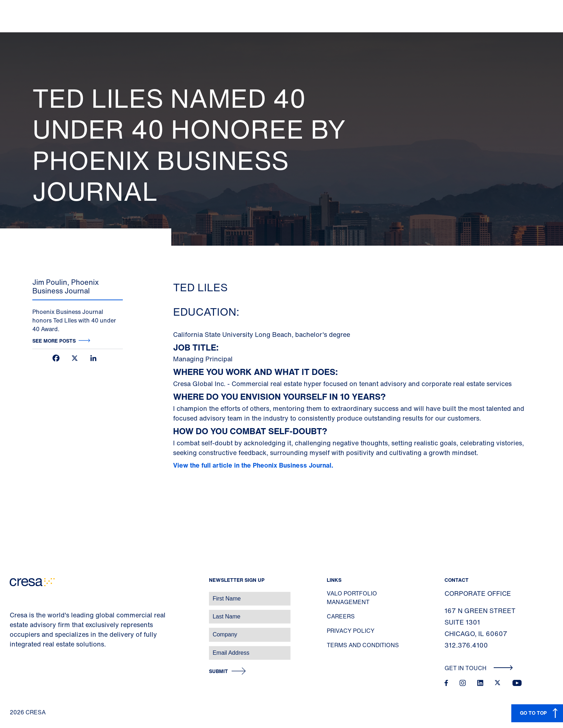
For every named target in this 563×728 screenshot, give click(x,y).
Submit (218, 671)
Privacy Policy (351, 631)
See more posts (54, 341)
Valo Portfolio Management (352, 598)
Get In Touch (479, 668)
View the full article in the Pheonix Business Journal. (254, 465)
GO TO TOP (533, 713)
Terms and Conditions (363, 645)
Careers (341, 616)
